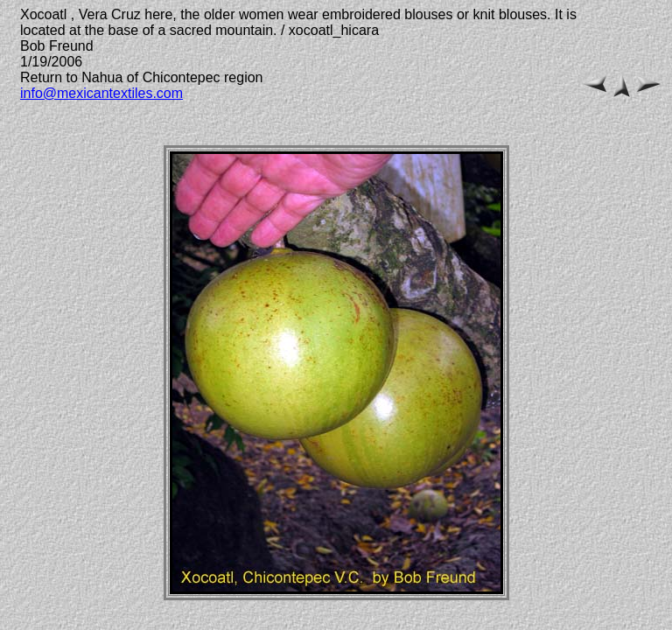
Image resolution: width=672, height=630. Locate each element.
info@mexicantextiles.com (101, 93)
